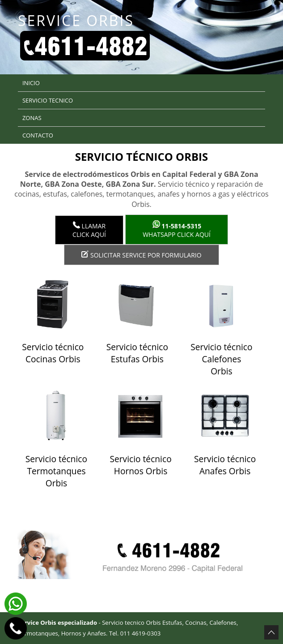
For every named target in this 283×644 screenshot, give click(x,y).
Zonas (32, 118)
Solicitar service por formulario (141, 255)
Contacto (38, 135)
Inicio (31, 83)
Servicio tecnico (48, 100)
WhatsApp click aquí (177, 230)
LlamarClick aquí (89, 230)
